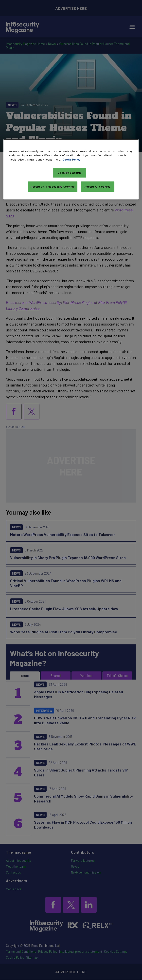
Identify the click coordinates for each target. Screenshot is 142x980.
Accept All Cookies (98, 186)
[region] (71, 169)
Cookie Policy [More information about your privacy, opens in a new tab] (71, 159)
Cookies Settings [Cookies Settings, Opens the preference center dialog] (70, 172)
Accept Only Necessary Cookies (53, 186)
